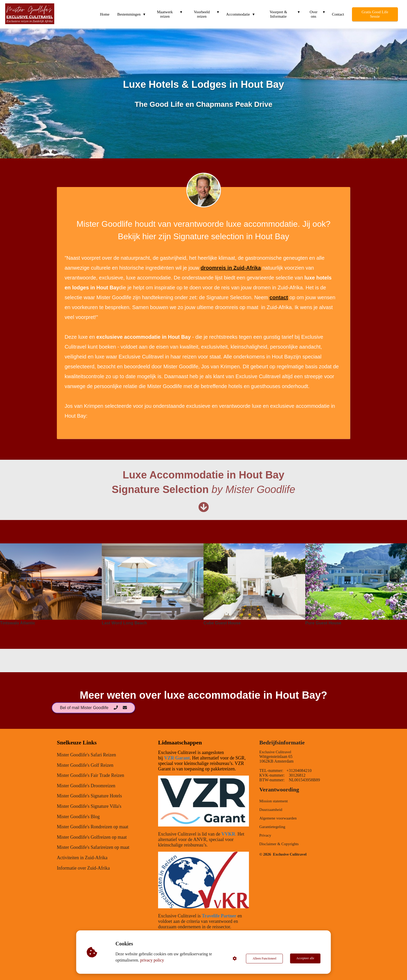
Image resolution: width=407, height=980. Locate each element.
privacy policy (152, 960)
